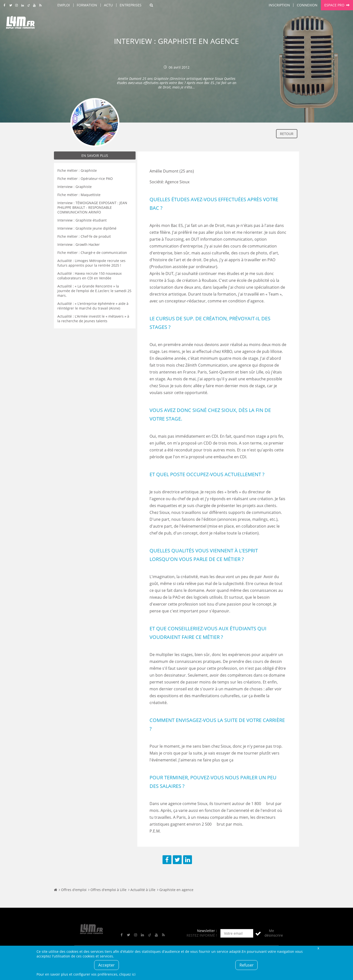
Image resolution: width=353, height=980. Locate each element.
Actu (108, 5)
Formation (87, 5)
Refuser (247, 965)
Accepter (107, 965)
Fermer (318, 948)
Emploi (64, 5)
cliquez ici (127, 974)
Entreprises (131, 5)
